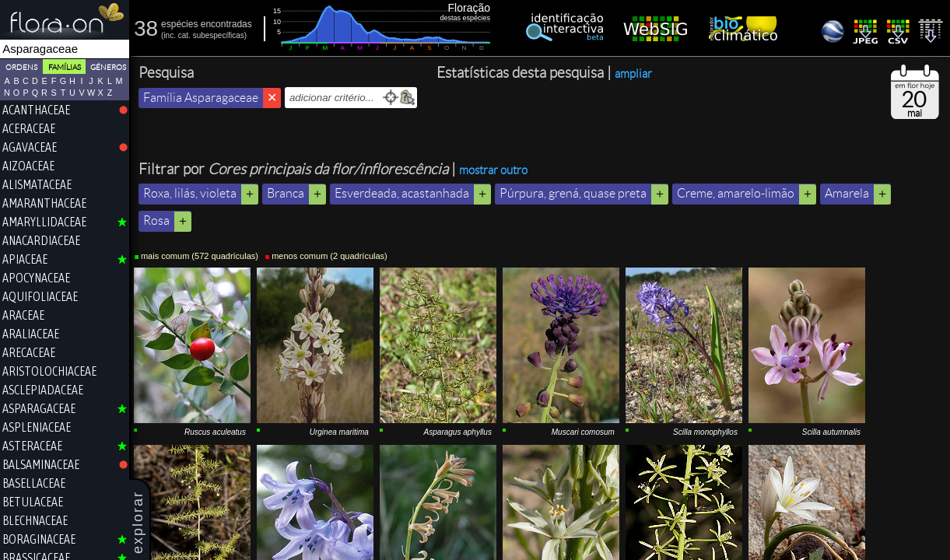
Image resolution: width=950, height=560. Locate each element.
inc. (170, 35)
